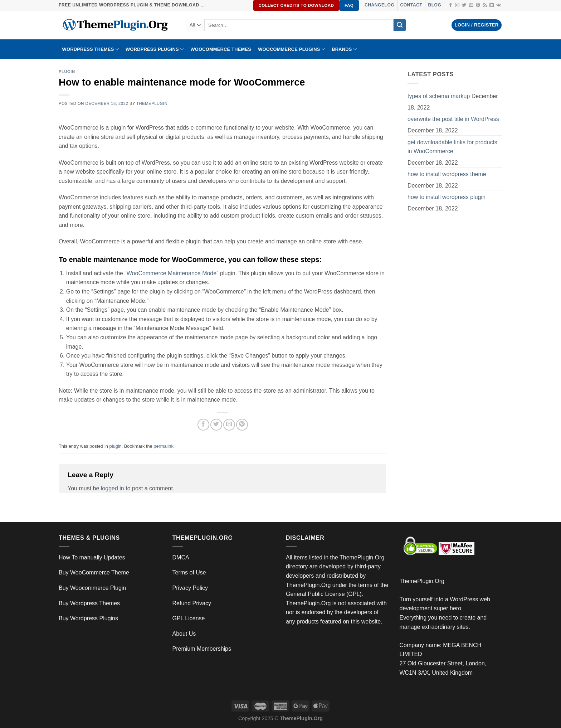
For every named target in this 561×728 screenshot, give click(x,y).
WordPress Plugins (155, 49)
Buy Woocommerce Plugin (92, 588)
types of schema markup (439, 96)
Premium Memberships (202, 649)
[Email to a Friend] (229, 425)
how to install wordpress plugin (447, 197)
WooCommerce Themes (221, 49)
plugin (67, 72)
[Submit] (400, 25)
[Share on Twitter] (216, 425)
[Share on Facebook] (203, 425)
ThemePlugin (152, 103)
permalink (163, 446)
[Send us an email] (471, 5)
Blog (435, 5)
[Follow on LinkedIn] (492, 5)
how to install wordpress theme (447, 174)
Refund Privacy (192, 603)
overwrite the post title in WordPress (453, 119)
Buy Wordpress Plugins (88, 618)
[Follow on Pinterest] (478, 5)
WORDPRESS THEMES (91, 49)
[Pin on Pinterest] (242, 425)
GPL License (189, 618)
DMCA (181, 557)
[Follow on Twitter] (464, 5)
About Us (184, 634)
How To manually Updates (92, 557)
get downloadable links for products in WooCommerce (452, 147)
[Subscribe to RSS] (485, 5)
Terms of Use (189, 572)
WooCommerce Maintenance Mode (172, 273)
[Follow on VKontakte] (499, 5)
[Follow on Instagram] (457, 5)
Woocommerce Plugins (291, 49)
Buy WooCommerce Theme (94, 572)
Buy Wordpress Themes (89, 603)
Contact (411, 5)
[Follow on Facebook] (450, 5)
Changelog (379, 5)
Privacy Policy (190, 588)
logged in (113, 488)
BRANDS (344, 49)
